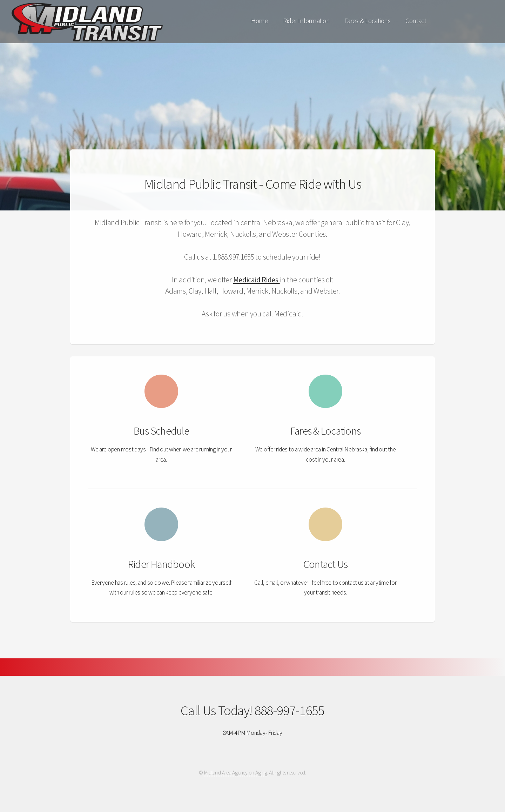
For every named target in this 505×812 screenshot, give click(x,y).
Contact (416, 21)
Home (260, 21)
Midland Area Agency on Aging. (235, 773)
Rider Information (307, 21)
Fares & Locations (368, 21)
